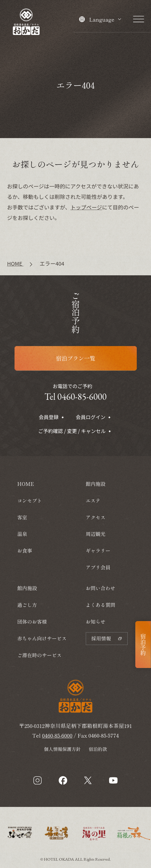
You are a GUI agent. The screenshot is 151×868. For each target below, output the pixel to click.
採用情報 (107, 638)
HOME (25, 484)
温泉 (22, 534)
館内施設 (27, 588)
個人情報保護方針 (62, 749)
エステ (93, 500)
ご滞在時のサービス (39, 655)
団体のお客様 (32, 622)
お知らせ (96, 622)
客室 (22, 517)
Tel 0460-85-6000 (75, 396)
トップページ (86, 207)
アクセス (96, 517)
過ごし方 (27, 605)
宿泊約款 (98, 749)
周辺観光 (96, 534)
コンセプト (29, 500)
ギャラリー (98, 550)
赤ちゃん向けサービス (42, 638)
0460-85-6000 (57, 735)
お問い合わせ (101, 588)
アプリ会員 (98, 567)
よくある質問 (101, 605)
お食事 (25, 550)
